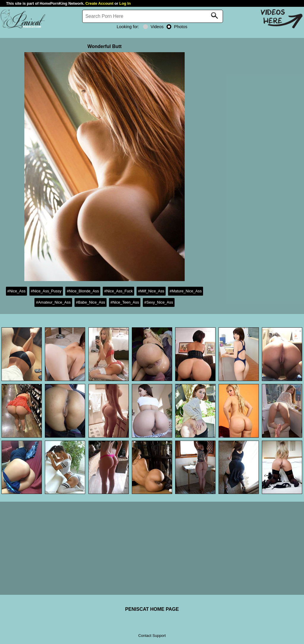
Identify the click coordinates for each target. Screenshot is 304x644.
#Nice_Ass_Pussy (46, 291)
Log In (125, 3)
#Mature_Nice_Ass (186, 291)
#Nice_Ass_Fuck (118, 291)
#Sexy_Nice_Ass (159, 302)
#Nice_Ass (16, 291)
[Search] (153, 16)
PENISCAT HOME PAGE (152, 609)
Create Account (99, 3)
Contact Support (152, 636)
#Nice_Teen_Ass (125, 302)
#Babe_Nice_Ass (91, 302)
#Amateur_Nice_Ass (53, 302)
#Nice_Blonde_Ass (83, 291)
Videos (153, 27)
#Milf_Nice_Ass (151, 291)
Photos (177, 27)
